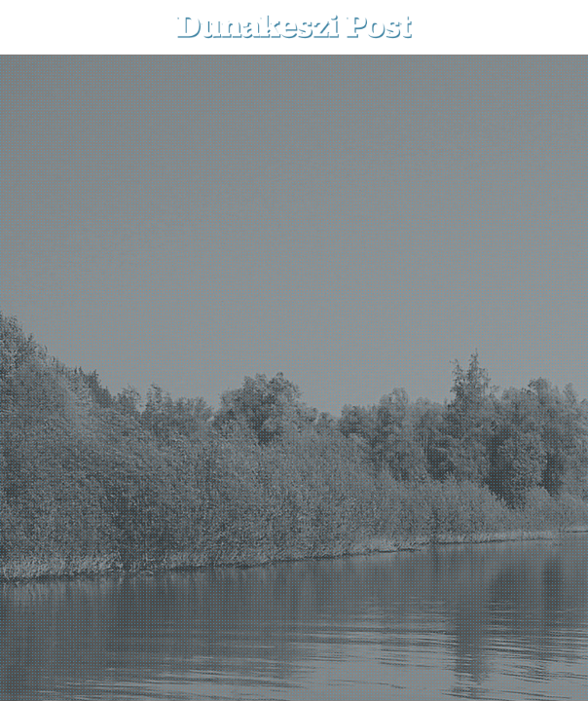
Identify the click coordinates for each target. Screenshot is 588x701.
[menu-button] (30, 27)
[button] (559, 27)
